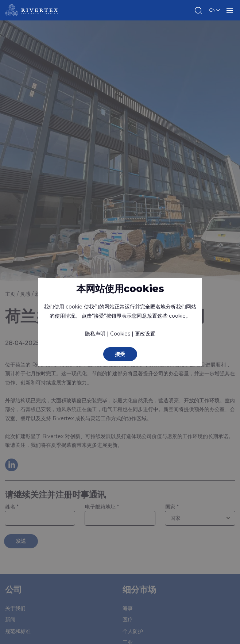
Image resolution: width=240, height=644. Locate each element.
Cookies (120, 334)
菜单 (230, 10)
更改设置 (145, 334)
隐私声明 (95, 334)
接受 (120, 354)
